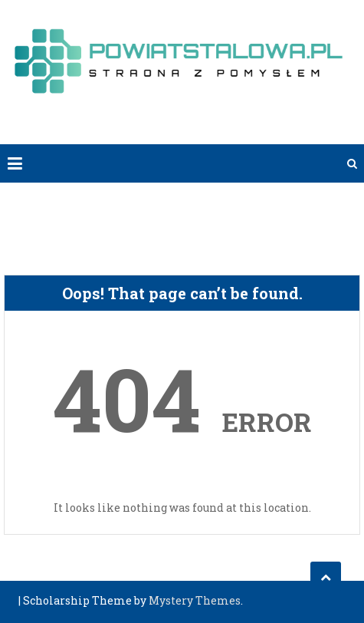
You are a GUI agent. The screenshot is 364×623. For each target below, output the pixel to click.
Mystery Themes (195, 600)
